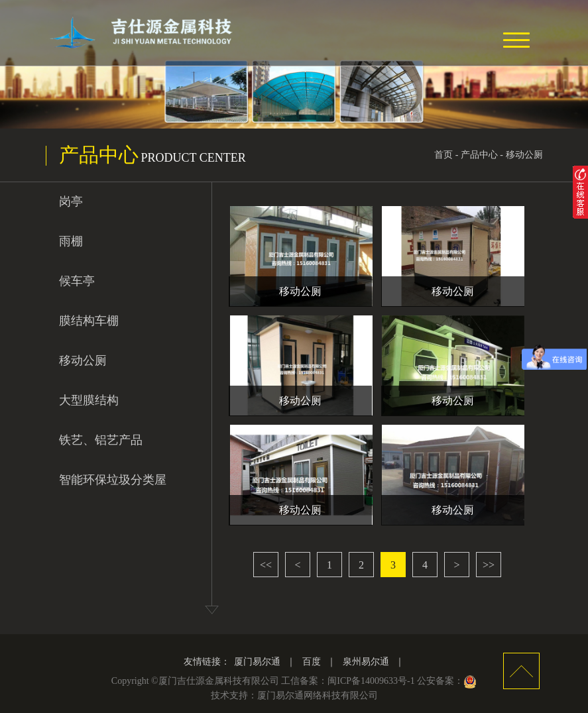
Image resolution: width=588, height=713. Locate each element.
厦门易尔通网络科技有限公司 (318, 695)
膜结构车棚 (89, 321)
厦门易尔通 (257, 662)
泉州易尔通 (366, 662)
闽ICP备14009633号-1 (371, 681)
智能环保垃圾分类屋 (113, 480)
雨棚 (71, 241)
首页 (443, 155)
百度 (312, 662)
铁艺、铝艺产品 (101, 440)
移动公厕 (524, 155)
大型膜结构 (89, 400)
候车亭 (77, 281)
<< (266, 565)
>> (489, 565)
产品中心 (479, 155)
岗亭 (71, 201)
